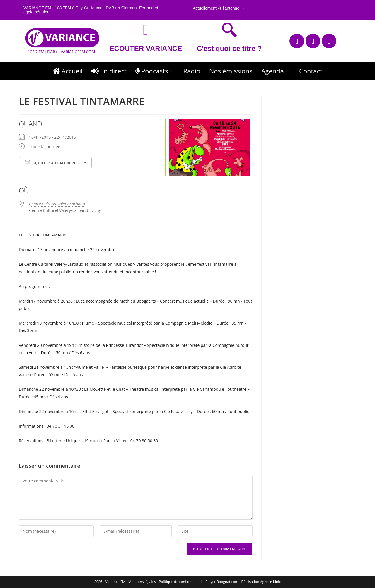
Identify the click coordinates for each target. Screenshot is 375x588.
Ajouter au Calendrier (52, 163)
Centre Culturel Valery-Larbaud (57, 204)
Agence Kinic (270, 582)
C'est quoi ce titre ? (229, 48)
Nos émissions (231, 71)
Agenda (276, 71)
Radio (192, 71)
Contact (311, 71)
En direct (109, 71)
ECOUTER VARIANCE (146, 48)
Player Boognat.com (222, 582)
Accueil (68, 71)
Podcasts (155, 71)
